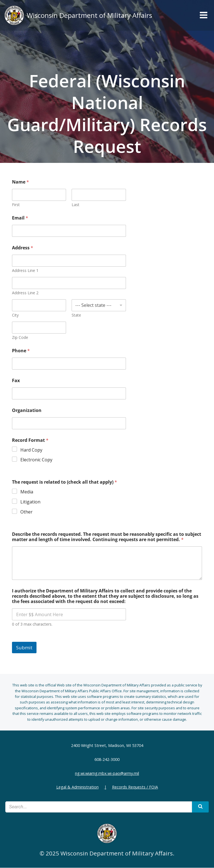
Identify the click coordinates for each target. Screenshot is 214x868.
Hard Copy (32, 450)
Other (27, 512)
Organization (27, 411)
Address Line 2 (25, 293)
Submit (25, 648)
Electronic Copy (37, 460)
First (16, 205)
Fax (16, 381)
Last (76, 205)
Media (27, 492)
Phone (21, 351)
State (77, 315)
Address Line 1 (25, 271)
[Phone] (69, 364)
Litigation (31, 502)
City (16, 315)
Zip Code (20, 338)
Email (20, 218)
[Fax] (69, 394)
